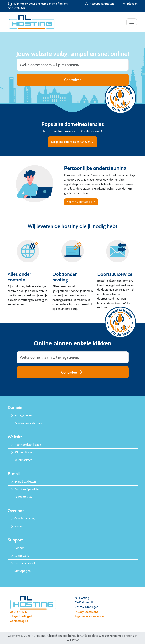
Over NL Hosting (23, 518)
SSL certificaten (22, 452)
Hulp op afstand (23, 563)
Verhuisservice (21, 460)
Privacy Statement (86, 612)
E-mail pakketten (23, 482)
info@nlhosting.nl (21, 616)
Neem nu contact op (81, 202)
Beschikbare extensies (26, 423)
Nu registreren (21, 415)
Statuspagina (21, 571)
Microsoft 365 (21, 497)
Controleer (72, 80)
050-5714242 (16, 8)
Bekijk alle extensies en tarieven (73, 142)
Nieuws (17, 526)
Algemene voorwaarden (90, 616)
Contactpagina (19, 621)
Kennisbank (20, 556)
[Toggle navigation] (132, 22)
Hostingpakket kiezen (26, 445)
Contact (17, 548)
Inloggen (130, 4)
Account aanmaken (100, 4)
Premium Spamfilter (25, 489)
